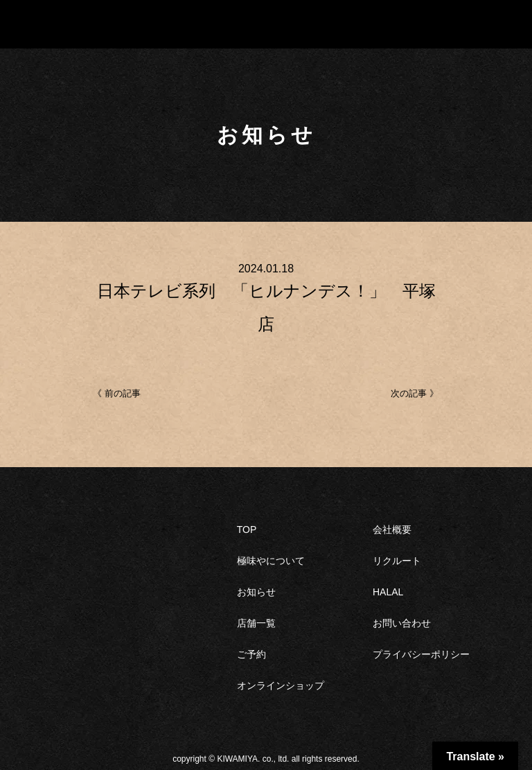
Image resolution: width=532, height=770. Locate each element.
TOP (247, 530)
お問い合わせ (402, 623)
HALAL (388, 592)
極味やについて (271, 561)
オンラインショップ (281, 685)
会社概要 (392, 530)
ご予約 (251, 654)
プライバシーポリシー (421, 654)
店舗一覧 (256, 623)
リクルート (397, 561)
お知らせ (256, 592)
